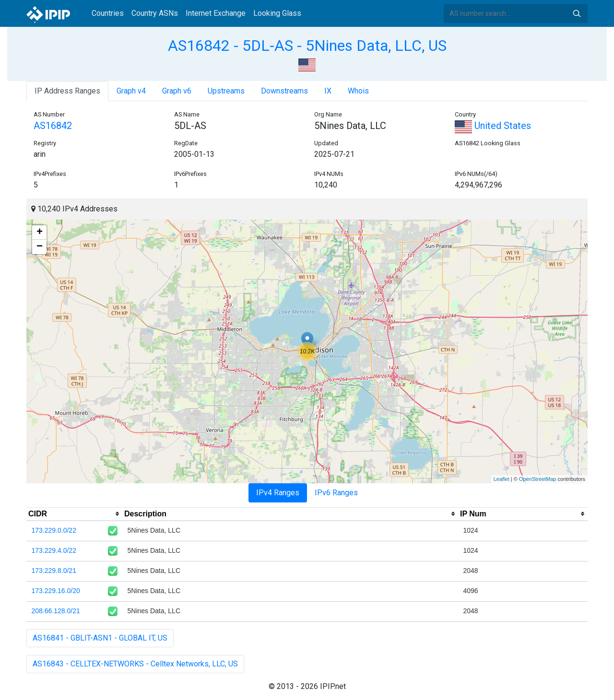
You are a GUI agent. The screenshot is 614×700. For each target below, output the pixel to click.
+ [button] (40, 233)
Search (577, 13)
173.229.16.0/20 (56, 591)
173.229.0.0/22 (54, 530)
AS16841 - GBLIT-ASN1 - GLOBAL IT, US (100, 638)
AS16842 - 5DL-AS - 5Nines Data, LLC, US (307, 46)
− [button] (40, 247)
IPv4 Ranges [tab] (278, 493)
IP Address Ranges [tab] (67, 91)
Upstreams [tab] (226, 91)
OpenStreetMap (538, 479)
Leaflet (502, 479)
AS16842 (53, 126)
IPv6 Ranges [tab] (336, 493)
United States (493, 126)
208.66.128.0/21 (56, 611)
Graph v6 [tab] (177, 91)
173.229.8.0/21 (54, 571)
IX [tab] (328, 91)
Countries (108, 13)
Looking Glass (277, 13)
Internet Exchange (216, 13)
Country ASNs (155, 13)
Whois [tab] (358, 91)
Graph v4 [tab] (131, 91)
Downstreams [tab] (284, 91)
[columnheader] (74, 514)
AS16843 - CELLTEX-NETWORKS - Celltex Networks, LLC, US (135, 664)
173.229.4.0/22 (54, 550)
